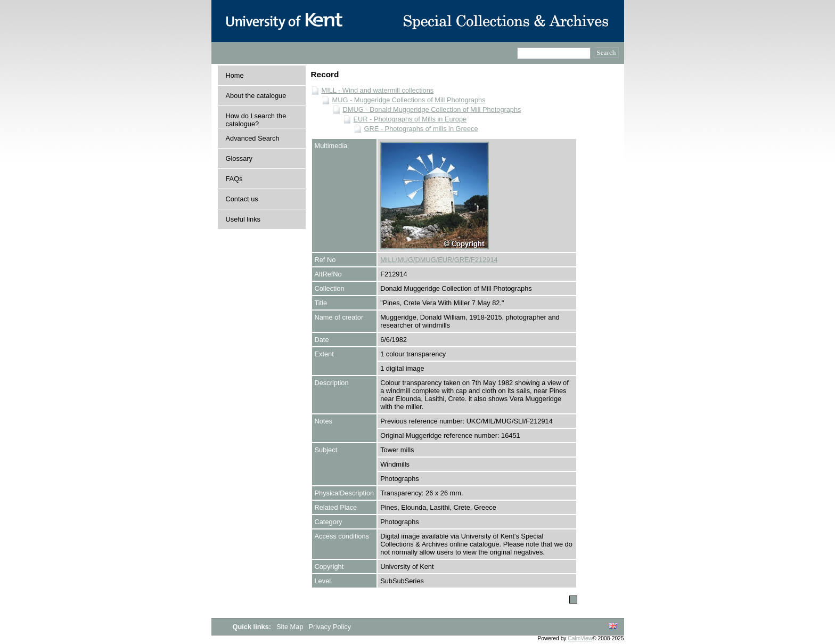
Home (235, 75)
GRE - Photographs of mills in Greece (421, 129)
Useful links (243, 219)
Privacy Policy (330, 627)
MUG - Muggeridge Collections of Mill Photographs (409, 100)
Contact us (242, 199)
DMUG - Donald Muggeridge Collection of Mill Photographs (432, 109)
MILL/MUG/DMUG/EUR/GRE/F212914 (439, 260)
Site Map (291, 627)
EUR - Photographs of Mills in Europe (410, 119)
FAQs (234, 179)
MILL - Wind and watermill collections (378, 90)
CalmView (580, 638)
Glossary (239, 158)
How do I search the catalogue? (256, 120)
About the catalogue (256, 96)
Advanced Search (253, 138)
